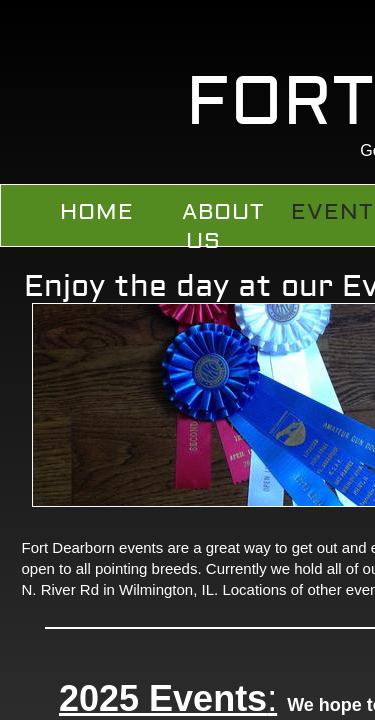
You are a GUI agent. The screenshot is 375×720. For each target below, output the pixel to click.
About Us (223, 226)
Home (97, 212)
